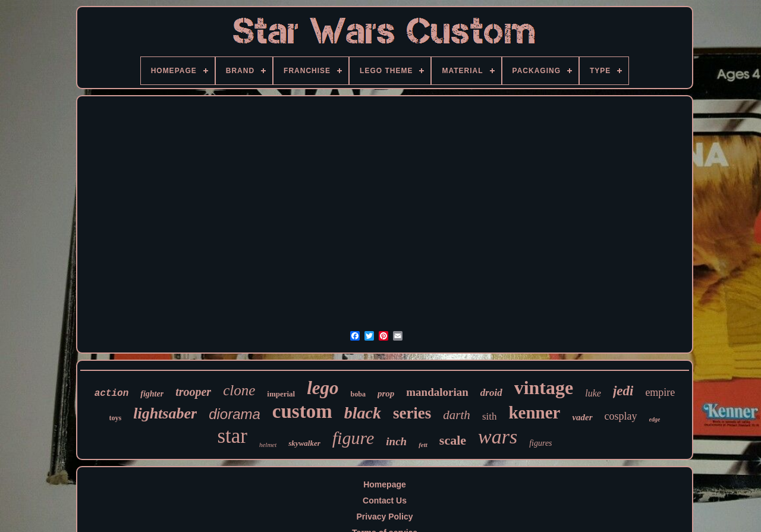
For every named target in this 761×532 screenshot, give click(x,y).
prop (386, 394)
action (112, 394)
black (363, 413)
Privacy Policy (385, 517)
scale (453, 440)
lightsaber (165, 413)
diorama (235, 414)
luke (593, 393)
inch (396, 441)
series (412, 413)
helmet (268, 445)
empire (660, 392)
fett (423, 445)
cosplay (621, 416)
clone (239, 390)
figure (353, 438)
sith (490, 416)
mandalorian (437, 392)
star (232, 436)
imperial (281, 394)
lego (323, 388)
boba (358, 394)
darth (457, 415)
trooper (193, 392)
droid (491, 393)
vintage (544, 388)
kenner (534, 413)
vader (582, 417)
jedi (623, 391)
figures (540, 443)
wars (498, 437)
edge (655, 419)
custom (302, 411)
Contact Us (385, 500)
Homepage (385, 484)
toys (116, 418)
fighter (152, 394)
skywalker (304, 443)
